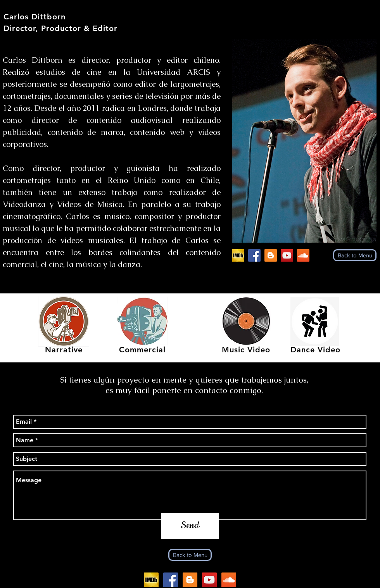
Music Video (246, 350)
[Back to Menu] (355, 255)
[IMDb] (238, 255)
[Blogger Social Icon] (271, 255)
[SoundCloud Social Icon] (303, 255)
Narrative (64, 350)
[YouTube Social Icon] (287, 255)
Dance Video (315, 350)
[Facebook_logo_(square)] (254, 255)
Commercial (142, 350)
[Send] (190, 526)
